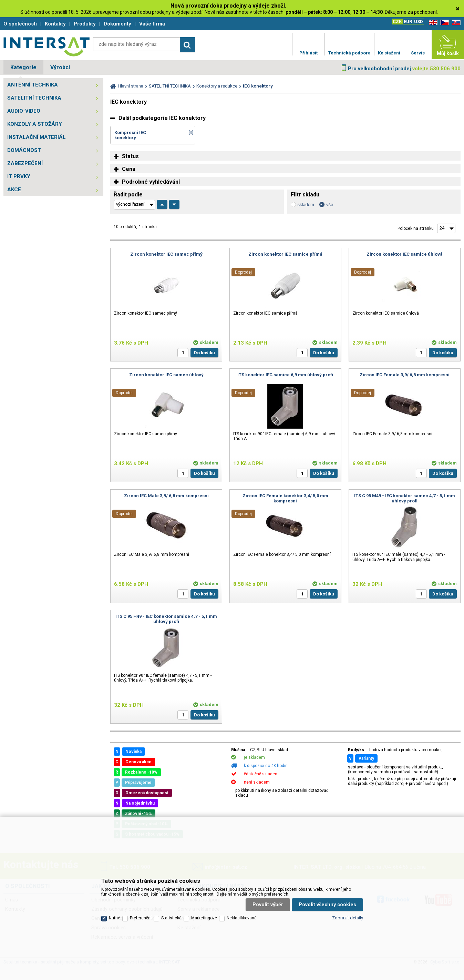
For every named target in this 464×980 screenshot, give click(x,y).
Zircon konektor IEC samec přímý (166, 254)
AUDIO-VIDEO (24, 111)
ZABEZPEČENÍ (25, 163)
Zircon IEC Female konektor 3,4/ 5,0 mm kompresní (285, 498)
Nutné (115, 918)
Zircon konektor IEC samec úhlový (166, 375)
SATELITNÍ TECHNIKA (34, 98)
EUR (408, 22)
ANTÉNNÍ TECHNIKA (33, 85)
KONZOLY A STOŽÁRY (35, 124)
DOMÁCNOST (24, 150)
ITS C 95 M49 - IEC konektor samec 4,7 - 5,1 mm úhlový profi (405, 498)
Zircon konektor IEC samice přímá (285, 254)
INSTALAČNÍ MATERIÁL (37, 137)
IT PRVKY (19, 176)
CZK (397, 22)
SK (455, 23)
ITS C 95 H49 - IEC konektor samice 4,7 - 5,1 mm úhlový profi (166, 619)
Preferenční (141, 918)
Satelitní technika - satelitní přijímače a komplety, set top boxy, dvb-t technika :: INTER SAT (47, 47)
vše (330, 205)
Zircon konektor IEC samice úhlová (405, 254)
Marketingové (204, 918)
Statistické (171, 918)
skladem (306, 205)
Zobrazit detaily (348, 918)
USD (419, 22)
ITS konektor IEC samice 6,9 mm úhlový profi (285, 375)
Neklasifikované (242, 918)
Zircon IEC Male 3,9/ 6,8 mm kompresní (166, 496)
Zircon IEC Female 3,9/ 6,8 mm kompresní (405, 375)
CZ (443, 23)
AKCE (14, 190)
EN (432, 23)
